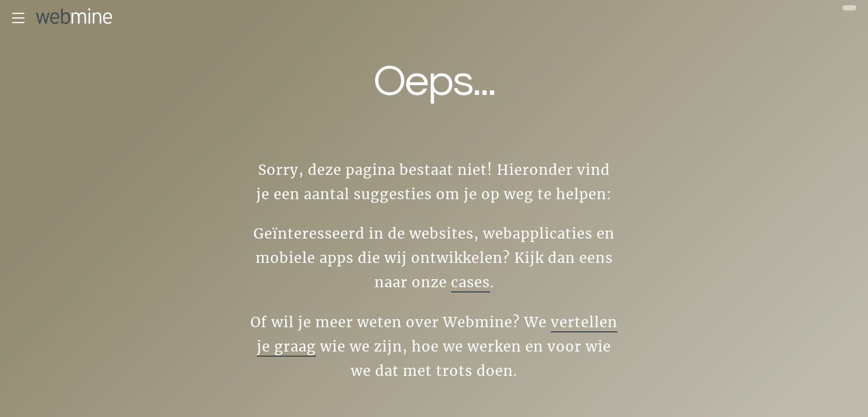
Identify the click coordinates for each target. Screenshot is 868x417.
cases (471, 282)
